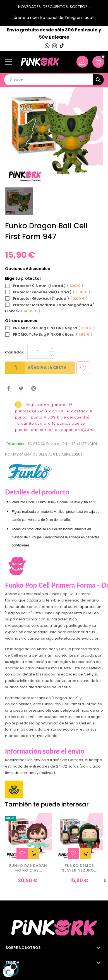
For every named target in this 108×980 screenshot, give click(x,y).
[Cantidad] (38, 352)
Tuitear (21, 389)
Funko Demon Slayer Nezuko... (80, 868)
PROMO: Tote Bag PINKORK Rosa (49, 335)
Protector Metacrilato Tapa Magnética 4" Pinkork (50, 309)
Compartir (9, 389)
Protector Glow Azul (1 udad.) (46, 299)
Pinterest (34, 389)
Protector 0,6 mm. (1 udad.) (44, 286)
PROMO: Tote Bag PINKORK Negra (50, 328)
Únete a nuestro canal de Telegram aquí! (54, 18)
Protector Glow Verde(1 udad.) (48, 292)
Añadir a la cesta (36, 368)
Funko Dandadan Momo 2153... (28, 868)
